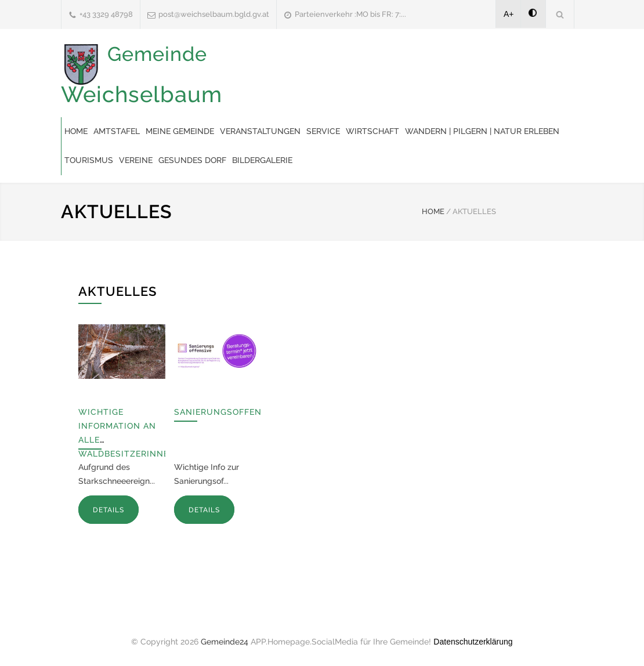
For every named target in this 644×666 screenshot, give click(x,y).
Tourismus (89, 160)
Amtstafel (117, 131)
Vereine (136, 160)
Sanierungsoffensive (228, 412)
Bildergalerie (262, 160)
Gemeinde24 (225, 642)
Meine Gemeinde (180, 131)
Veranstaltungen (260, 131)
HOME (433, 211)
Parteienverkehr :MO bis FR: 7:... (350, 14)
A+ (509, 14)
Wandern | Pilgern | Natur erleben (482, 131)
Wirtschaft (372, 131)
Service (323, 131)
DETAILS (108, 510)
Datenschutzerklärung (473, 642)
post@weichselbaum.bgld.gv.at (214, 14)
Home (76, 131)
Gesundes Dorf (192, 160)
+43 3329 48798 (106, 14)
